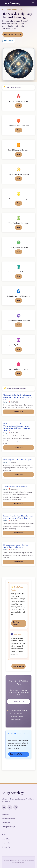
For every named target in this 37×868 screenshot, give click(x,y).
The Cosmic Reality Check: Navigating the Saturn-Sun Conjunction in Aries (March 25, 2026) (18, 397)
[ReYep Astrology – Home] (12, 3)
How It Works (9, 41)
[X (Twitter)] (10, 807)
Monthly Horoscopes (8, 819)
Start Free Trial (18, 701)
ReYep (5, 402)
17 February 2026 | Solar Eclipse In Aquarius (18, 460)
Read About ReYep (16, 754)
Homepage (5, 815)
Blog (3, 831)
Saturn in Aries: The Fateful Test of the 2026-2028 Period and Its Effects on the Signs (18, 517)
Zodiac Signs (6, 823)
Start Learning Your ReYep (13, 34)
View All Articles (19, 666)
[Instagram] (16, 807)
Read (18, 106)
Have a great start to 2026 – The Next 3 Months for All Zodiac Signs (16, 546)
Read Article (18, 411)
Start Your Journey (16, 623)
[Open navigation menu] (33, 3)
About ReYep (6, 839)
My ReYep (5, 835)
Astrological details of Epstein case (15, 487)
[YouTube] (4, 807)
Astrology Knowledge (8, 827)
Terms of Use (6, 847)
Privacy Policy (6, 843)
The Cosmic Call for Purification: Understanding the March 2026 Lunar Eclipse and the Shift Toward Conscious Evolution (17, 427)
